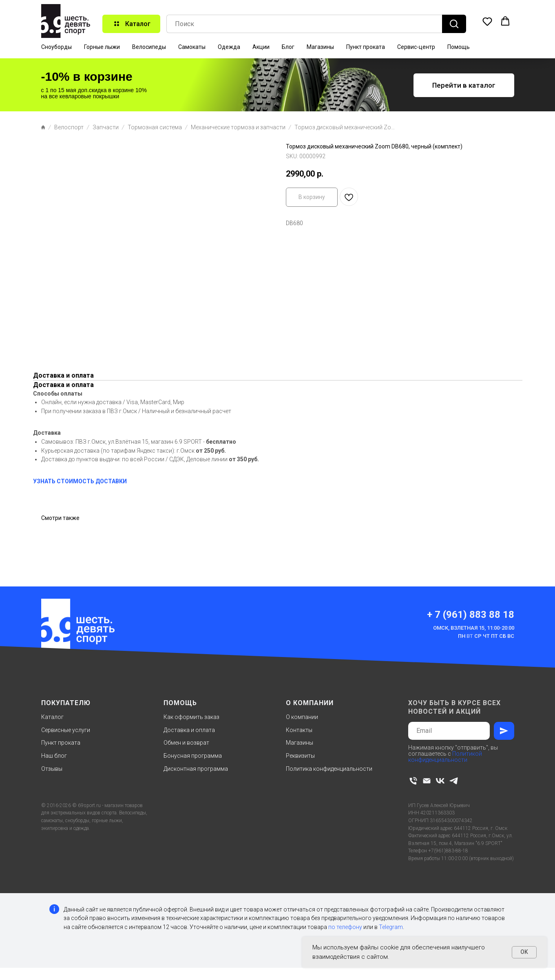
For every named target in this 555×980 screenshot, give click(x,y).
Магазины (320, 47)
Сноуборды (56, 47)
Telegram (391, 927)
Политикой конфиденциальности (445, 757)
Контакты (299, 730)
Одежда (229, 47)
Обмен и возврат (186, 743)
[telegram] (454, 781)
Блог (288, 47)
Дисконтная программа (196, 769)
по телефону (345, 927)
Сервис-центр (416, 47)
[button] (487, 21)
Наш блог (54, 756)
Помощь (459, 47)
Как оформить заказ (191, 717)
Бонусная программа (193, 756)
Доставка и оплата (189, 730)
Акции (261, 47)
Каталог (52, 717)
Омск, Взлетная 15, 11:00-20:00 (474, 628)
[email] (427, 781)
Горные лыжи (102, 47)
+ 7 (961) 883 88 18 (471, 615)
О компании (302, 717)
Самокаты (192, 47)
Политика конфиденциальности (329, 769)
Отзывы (52, 769)
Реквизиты (300, 756)
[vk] (440, 781)
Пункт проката (366, 47)
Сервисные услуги (66, 730)
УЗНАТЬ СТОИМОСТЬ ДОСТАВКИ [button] (80, 481)
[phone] (413, 781)
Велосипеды (149, 47)
